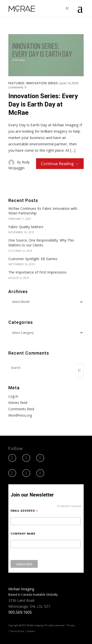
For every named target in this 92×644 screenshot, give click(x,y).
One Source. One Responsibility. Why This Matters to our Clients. (41, 243)
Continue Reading (57, 164)
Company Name (23, 534)
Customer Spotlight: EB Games (33, 259)
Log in (13, 396)
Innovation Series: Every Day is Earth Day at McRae (43, 104)
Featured (16, 83)
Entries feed (18, 403)
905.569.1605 (20, 612)
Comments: (17, 87)
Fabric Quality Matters (26, 227)
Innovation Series (42, 83)
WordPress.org (20, 415)
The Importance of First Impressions (37, 272)
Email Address (24, 511)
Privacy (71, 625)
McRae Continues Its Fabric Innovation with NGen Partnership (43, 211)
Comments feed (21, 409)
